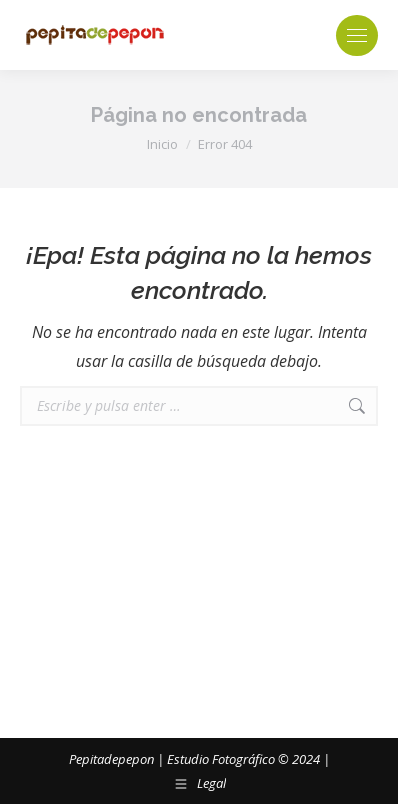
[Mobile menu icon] (357, 35)
